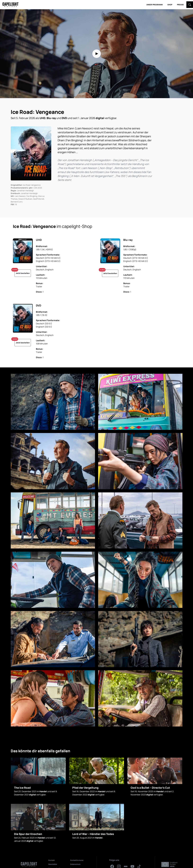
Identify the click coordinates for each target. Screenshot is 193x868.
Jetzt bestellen (22, 272)
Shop (170, 5)
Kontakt (52, 860)
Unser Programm (155, 5)
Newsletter (53, 864)
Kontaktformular (77, 860)
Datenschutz (75, 864)
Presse (180, 5)
